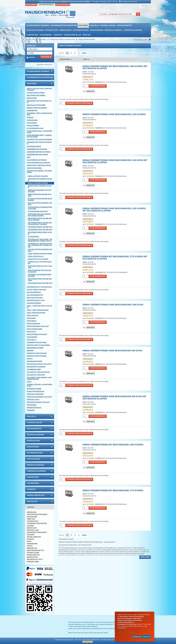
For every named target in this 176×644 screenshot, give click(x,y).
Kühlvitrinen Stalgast (37, 334)
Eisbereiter (32, 111)
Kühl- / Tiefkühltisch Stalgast (40, 307)
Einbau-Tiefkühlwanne (37, 108)
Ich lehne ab (137, 637)
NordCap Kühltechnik (37, 356)
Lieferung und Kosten (37, 523)
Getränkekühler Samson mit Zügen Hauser (39, 215)
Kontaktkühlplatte (36, 300)
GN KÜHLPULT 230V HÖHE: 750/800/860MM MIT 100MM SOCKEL (40, 240)
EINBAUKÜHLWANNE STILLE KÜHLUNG (40, 191)
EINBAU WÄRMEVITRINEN (87, 40)
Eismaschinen (65, 30)
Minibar (30, 351)
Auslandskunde (63, 5)
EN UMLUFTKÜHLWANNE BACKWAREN (40, 199)
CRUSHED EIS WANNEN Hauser (40, 180)
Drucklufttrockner (36, 105)
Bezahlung (32, 528)
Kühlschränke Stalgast (38, 326)
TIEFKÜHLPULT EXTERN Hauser (40, 263)
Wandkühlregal (34, 408)
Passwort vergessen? (45, 65)
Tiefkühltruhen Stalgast (38, 402)
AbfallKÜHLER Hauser (38, 176)
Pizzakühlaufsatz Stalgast (39, 364)
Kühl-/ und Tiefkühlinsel (38, 310)
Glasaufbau (33, 237)
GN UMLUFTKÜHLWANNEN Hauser (40, 250)
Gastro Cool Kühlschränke (40, 140)
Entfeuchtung (52, 30)
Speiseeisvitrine (34, 389)
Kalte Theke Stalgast (37, 290)
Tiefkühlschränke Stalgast (40, 397)
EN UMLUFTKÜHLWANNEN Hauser (40, 204)
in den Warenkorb (98, 86)
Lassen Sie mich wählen (126, 632)
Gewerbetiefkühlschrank (39, 152)
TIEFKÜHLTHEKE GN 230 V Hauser (40, 267)
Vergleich (90, 91)
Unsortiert (66, 59)
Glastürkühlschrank (37, 160)
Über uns (87, 35)
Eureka (30, 118)
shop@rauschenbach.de (129, 2)
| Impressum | (88, 642)
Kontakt (31, 539)
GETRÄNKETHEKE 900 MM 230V (40, 230)
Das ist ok (147, 637)
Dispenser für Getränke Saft (39, 102)
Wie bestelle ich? (35, 559)
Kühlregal (32, 321)
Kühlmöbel (83, 25)
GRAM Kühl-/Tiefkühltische (39, 165)
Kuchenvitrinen (34, 303)
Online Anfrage (34, 537)
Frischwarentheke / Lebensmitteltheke (39, 136)
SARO (29, 382)
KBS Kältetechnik (35, 298)
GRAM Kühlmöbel (34, 168)
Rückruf (31, 535)
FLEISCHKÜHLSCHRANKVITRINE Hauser (40, 208)
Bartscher (32, 98)
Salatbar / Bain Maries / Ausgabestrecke (39, 378)
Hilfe (29, 541)
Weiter (84, 53)
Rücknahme (32, 517)
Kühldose (31, 318)
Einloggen (46, 57)
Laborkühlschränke (133, 30)
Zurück (61, 53)
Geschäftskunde (46, 5)
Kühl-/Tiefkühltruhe (36, 313)
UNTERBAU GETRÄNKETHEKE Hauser (40, 275)
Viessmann (31, 405)
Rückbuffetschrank (36, 367)
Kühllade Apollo (36, 256)
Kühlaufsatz (33, 316)
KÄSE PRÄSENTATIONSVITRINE (40, 254)
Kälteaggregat (34, 292)
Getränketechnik (81, 30)
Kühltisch (31, 332)
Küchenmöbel (46, 35)
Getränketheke (34, 147)
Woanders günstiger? (37, 532)
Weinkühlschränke (113, 30)
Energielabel (33, 562)
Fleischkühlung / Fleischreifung (39, 132)
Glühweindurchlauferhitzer (64, 25)
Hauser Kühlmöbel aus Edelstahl (63, 40)
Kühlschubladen (35, 329)
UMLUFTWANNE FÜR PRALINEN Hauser (40, 271)
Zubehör (31, 410)
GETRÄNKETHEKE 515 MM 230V (40, 227)
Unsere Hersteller (72, 35)
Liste (86, 59)
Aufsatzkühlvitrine (36, 93)
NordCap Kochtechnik (37, 353)
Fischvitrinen (33, 126)
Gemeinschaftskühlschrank (39, 143)
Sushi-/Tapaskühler (36, 392)
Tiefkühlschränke (35, 394)
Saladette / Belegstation (38, 372)
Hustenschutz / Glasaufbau (39, 287)
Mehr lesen (145, 557)
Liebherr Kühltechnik (37, 343)
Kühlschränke (97, 30)
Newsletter (32, 557)
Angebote (58, 35)
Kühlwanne (32, 337)
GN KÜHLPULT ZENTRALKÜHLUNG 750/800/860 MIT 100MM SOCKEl (40, 245)
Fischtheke (32, 123)
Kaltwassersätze (35, 295)
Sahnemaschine (34, 369)
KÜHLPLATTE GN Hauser (38, 259)
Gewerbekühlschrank (37, 149)
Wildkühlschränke (35, 30)
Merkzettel (32, 548)
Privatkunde (31, 5)
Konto (30, 546)
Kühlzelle (94, 25)
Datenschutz (33, 521)
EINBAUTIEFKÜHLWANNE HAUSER (40, 195)
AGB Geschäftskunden (37, 514)
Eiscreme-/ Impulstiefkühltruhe (39, 114)
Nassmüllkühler (108, 25)
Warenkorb (32, 544)
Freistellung (33, 530)
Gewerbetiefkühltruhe (37, 155)
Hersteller (40, 501)
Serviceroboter (124, 25)
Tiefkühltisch (33, 400)
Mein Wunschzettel (36, 550)
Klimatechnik (32, 35)
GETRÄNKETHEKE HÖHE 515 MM (40, 233)
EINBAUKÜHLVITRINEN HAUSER (40, 187)
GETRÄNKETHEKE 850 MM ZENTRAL (40, 280)
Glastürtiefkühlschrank (38, 163)
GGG (29, 157)
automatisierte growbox (38, 25)
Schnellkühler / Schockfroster (40, 385)
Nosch (30, 359)
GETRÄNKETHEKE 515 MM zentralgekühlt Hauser (40, 224)
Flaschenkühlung (35, 128)
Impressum (32, 512)
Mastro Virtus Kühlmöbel (39, 345)
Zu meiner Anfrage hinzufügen (79, 103)
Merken (32, 57)
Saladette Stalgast (36, 375)
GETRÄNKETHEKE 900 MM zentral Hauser (40, 219)
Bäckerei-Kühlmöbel (36, 96)
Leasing (30, 526)
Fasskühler (32, 120)
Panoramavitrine (34, 361)
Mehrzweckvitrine (35, 348)
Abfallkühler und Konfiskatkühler (39, 89)
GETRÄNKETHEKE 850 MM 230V (40, 283)
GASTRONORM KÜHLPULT (38, 211)
